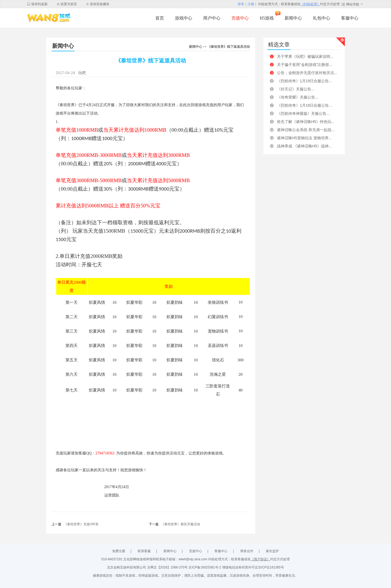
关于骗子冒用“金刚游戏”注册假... (305, 65)
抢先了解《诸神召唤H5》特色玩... (306, 122)
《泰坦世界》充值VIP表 (81, 524)
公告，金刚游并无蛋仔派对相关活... (307, 73)
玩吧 (82, 73)
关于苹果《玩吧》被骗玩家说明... (305, 56)
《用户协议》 (260, 559)
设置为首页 (69, 4)
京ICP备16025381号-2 (205, 567)
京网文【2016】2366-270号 (168, 567)
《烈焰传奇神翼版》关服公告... (303, 113)
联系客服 (144, 551)
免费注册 (119, 551)
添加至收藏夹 (100, 4)
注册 (251, 4)
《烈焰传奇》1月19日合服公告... (305, 81)
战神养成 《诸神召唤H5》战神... (304, 146)
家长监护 (272, 551)
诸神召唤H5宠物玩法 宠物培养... (304, 138)
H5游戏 (267, 18)
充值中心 (240, 18)
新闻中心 (293, 18)
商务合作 (247, 551)
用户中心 (212, 18)
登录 (241, 4)
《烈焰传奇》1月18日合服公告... (305, 105)
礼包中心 (321, 18)
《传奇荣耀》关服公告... (298, 97)
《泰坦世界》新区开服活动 (181, 524)
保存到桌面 (39, 4)
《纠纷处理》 (310, 4)
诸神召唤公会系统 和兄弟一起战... (306, 130)
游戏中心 (184, 18)
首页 (160, 18)
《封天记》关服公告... (296, 89)
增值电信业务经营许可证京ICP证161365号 (253, 567)
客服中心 (350, 18)
